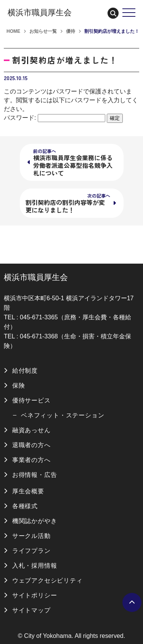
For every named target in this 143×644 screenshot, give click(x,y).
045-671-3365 (39, 317)
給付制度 (25, 371)
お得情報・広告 (35, 475)
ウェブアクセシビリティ (47, 580)
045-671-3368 (39, 336)
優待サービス (31, 400)
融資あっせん (31, 430)
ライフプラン (31, 551)
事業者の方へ (31, 460)
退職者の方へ (31, 445)
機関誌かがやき (35, 521)
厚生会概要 (28, 491)
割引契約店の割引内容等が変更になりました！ (68, 203)
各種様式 (25, 506)
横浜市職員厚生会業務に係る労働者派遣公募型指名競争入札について (73, 163)
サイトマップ (31, 610)
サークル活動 (31, 536)
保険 (19, 386)
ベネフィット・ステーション (63, 415)
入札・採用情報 (35, 566)
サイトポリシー (35, 595)
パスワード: (55, 118)
